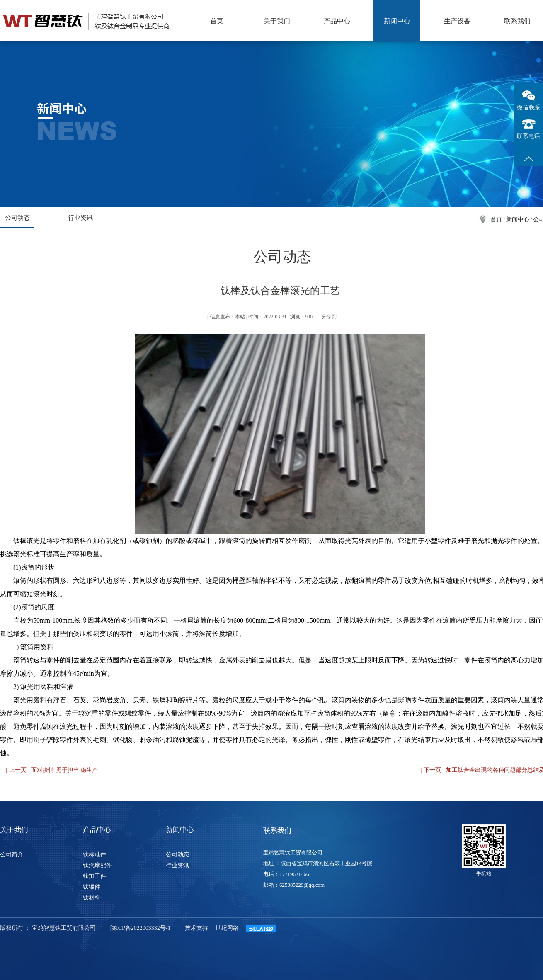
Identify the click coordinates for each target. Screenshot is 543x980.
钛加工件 (95, 876)
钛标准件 (95, 855)
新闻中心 (397, 21)
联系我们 (517, 21)
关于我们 (277, 21)
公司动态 (17, 218)
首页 (217, 21)
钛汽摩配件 (97, 865)
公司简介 (12, 855)
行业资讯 (80, 218)
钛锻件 (92, 887)
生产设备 (457, 21)
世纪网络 (227, 928)
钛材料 (92, 898)
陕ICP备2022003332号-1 (140, 928)
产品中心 (337, 21)
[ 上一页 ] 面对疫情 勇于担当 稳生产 (52, 770)
